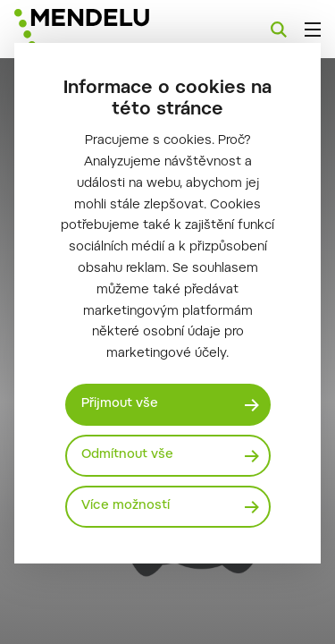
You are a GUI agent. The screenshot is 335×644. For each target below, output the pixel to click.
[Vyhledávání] (279, 30)
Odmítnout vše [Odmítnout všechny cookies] (127, 455)
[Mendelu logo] (104, 29)
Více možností (126, 506)
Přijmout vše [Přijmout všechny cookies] (120, 404)
